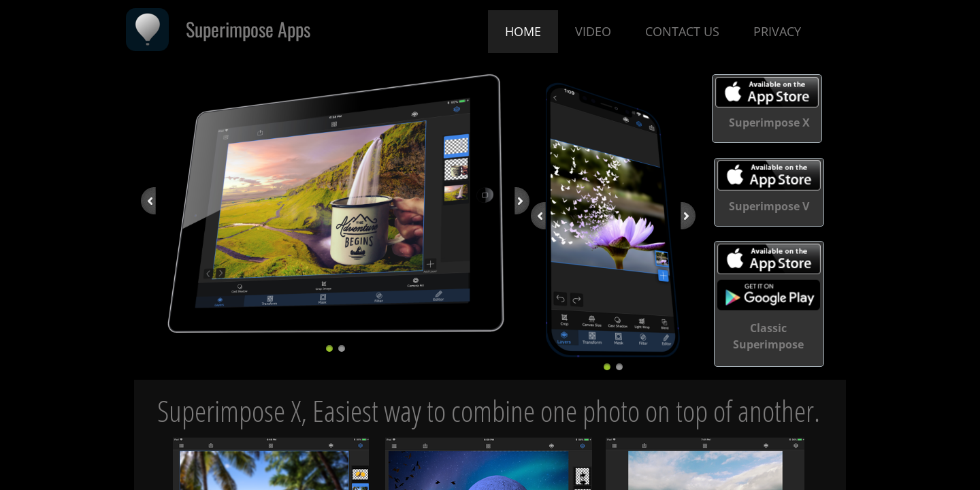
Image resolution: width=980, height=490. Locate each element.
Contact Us (682, 31)
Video (593, 31)
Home (523, 31)
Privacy (777, 31)
